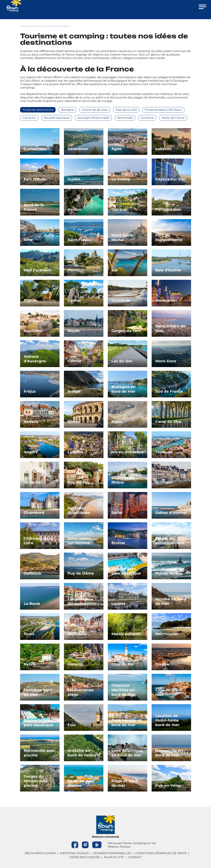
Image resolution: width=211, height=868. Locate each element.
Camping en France (31, 26)
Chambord (34, 513)
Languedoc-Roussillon (79, 601)
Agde (117, 149)
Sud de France (169, 391)
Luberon (163, 149)
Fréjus (30, 391)
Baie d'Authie (168, 270)
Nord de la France (34, 207)
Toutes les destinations (38, 110)
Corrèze (119, 209)
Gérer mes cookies (84, 857)
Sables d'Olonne (171, 513)
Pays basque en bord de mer (127, 723)
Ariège (74, 391)
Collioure (32, 573)
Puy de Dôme (81, 573)
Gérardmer (78, 149)
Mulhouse (77, 634)
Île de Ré (32, 482)
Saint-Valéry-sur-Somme (80, 541)
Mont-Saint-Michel (123, 237)
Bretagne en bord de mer (123, 389)
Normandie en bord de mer (169, 753)
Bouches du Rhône (123, 480)
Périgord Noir (168, 209)
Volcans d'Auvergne (35, 359)
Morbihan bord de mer (38, 692)
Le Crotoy (121, 179)
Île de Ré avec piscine (81, 783)
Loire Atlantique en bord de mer (127, 753)
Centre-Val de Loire (95, 110)
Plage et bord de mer (125, 783)
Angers (31, 452)
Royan (74, 331)
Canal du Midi (168, 422)
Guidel (74, 179)
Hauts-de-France (173, 118)
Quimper (164, 482)
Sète (28, 240)
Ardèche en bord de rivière (82, 753)
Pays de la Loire (126, 110)
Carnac (74, 300)
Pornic (74, 270)
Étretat (118, 543)
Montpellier (166, 300)
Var (115, 270)
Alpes (117, 422)
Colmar (75, 361)
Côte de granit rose (169, 692)
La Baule (32, 604)
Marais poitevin (126, 634)
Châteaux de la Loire (38, 541)
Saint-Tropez (80, 240)
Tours (29, 634)
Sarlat (117, 513)
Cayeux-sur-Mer (171, 179)
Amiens (31, 422)
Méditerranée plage (81, 692)
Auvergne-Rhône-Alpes (93, 118)
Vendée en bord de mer (171, 601)
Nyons (30, 664)
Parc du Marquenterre (169, 237)
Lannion (75, 452)
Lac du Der (122, 361)
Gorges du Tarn (126, 331)
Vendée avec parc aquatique (126, 571)
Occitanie (147, 118)
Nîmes (74, 422)
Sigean (30, 300)
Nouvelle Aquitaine (57, 118)
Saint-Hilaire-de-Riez (171, 328)
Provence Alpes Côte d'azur (163, 110)
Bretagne (67, 110)
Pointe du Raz (169, 573)
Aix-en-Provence (128, 452)
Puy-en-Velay (168, 785)
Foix (72, 725)
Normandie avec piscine (40, 753)
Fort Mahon (35, 179)
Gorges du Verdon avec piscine (36, 781)
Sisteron (76, 664)
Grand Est (29, 118)
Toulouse (164, 452)
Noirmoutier (167, 634)
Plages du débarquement (170, 541)
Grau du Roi (123, 664)
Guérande (121, 300)
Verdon (75, 209)
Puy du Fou (79, 482)
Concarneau (35, 149)
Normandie (125, 118)
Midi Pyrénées (38, 270)
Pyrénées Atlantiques (79, 510)
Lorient (118, 604)
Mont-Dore (166, 361)
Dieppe (162, 664)
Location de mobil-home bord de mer (167, 720)
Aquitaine (33, 331)
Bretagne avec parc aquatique (38, 723)
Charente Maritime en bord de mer (123, 690)
